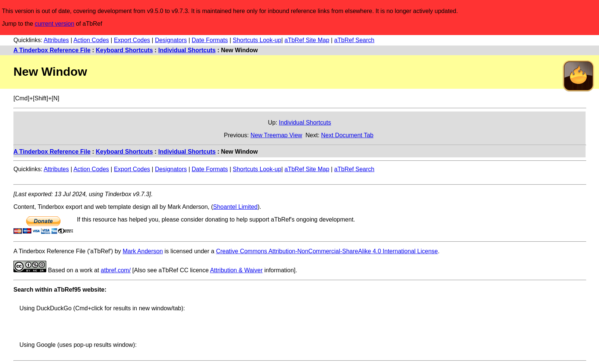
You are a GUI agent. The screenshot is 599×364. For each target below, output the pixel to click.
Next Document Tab (347, 135)
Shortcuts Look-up (257, 40)
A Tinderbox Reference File (52, 50)
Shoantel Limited (235, 207)
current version (55, 24)
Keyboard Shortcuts (125, 50)
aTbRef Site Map (307, 40)
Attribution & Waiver (236, 270)
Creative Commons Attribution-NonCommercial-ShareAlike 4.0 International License (327, 251)
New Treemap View (276, 135)
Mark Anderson (143, 251)
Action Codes (91, 40)
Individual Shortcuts (187, 50)
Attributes (56, 40)
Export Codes (132, 40)
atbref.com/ (116, 270)
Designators (171, 40)
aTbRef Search (354, 40)
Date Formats (210, 40)
